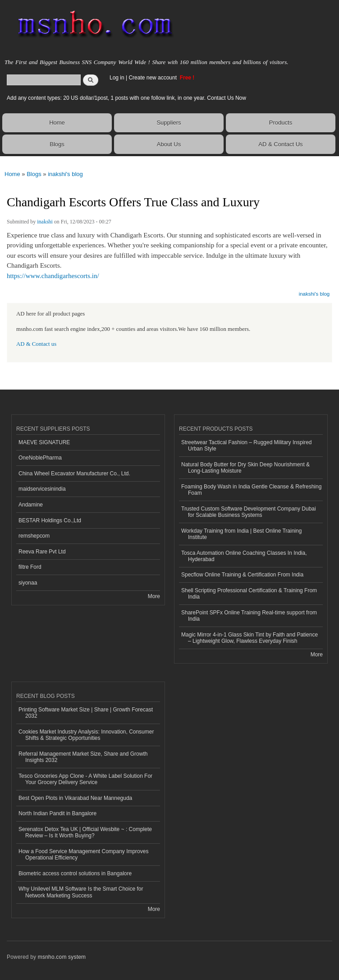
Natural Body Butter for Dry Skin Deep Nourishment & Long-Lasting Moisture (245, 468)
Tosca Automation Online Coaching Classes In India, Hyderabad (244, 556)
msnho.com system (62, 957)
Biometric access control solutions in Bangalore (75, 873)
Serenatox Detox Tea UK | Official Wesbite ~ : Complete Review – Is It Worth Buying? (85, 832)
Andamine (31, 505)
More (154, 596)
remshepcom (34, 536)
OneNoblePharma (40, 458)
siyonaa (28, 583)
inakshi (45, 222)
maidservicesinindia (42, 489)
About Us (169, 144)
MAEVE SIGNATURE (44, 442)
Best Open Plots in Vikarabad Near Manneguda (75, 798)
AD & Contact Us (280, 144)
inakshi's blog (65, 174)
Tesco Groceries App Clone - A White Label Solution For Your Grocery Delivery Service (85, 779)
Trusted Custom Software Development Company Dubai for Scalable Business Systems (249, 512)
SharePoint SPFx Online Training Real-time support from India (249, 616)
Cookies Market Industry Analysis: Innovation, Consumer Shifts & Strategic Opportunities (86, 735)
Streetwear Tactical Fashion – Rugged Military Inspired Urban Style (247, 446)
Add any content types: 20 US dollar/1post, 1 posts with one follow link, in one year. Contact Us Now (126, 98)
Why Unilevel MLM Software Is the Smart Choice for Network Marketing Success (81, 892)
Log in (117, 78)
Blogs (57, 144)
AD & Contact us (36, 344)
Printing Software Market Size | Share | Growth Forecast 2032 (86, 713)
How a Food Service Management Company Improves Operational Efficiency (83, 855)
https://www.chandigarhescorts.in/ (53, 276)
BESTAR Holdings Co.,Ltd (50, 520)
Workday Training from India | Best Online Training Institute (241, 534)
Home (57, 123)
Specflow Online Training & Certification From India (242, 575)
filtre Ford (30, 567)
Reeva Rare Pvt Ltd (42, 552)
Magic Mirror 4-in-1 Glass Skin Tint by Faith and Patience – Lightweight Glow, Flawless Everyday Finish (250, 638)
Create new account (153, 78)
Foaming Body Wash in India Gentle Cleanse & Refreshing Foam (251, 490)
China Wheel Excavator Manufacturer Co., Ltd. (74, 474)
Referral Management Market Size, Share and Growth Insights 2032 (83, 757)
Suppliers (169, 123)
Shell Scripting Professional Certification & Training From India (249, 594)
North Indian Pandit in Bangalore (57, 813)
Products (281, 123)
